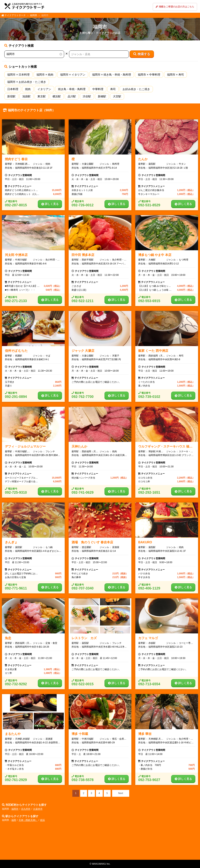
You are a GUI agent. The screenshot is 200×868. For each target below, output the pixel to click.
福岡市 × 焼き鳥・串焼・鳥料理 (112, 75)
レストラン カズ (84, 638)
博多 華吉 (145, 734)
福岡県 (34, 15)
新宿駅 (11, 96)
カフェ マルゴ (148, 638)
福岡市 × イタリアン (73, 75)
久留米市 (38, 809)
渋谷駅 (87, 96)
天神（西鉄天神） (28, 820)
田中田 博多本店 (83, 255)
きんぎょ (11, 542)
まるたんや (13, 734)
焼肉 (28, 89)
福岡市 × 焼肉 (45, 75)
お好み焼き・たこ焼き (136, 89)
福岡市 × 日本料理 (18, 75)
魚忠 (8, 638)
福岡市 (15, 809)
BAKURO (145, 542)
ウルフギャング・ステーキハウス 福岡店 (167, 446)
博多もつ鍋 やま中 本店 (155, 255)
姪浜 (43, 820)
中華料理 (98, 89)
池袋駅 (26, 96)
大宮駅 (117, 96)
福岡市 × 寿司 (175, 75)
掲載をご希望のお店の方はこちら (175, 7)
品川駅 (72, 96)
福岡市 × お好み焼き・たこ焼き (27, 82)
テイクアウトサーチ (15, 15)
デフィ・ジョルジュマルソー (25, 446)
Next (121, 793)
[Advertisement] (100, 842)
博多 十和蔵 (80, 734)
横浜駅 (57, 96)
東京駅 (42, 96)
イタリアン (44, 89)
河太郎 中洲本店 (16, 255)
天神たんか (79, 446)
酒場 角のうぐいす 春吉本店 (92, 542)
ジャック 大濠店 (83, 351)
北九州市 (26, 809)
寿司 (113, 89)
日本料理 (13, 89)
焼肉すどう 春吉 (16, 159)
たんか (143, 159)
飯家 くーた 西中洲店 (153, 351)
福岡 (14, 820)
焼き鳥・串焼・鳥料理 (72, 89)
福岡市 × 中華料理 (149, 75)
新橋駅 (102, 96)
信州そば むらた (16, 351)
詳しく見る (50, 204)
